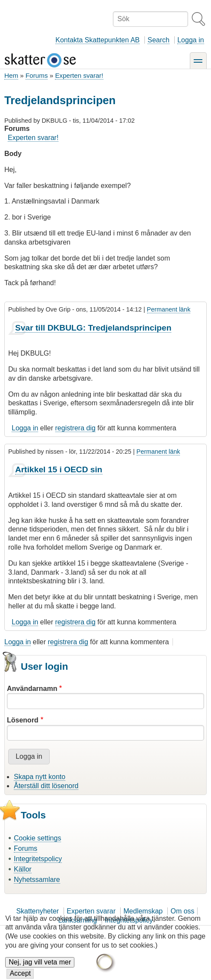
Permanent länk (169, 309)
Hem (11, 75)
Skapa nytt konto (40, 777)
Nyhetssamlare (37, 880)
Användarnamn (32, 689)
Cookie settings (37, 838)
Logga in (190, 40)
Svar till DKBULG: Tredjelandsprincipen (93, 328)
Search (158, 40)
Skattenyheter (37, 911)
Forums (37, 75)
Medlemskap (143, 911)
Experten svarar (91, 911)
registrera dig (75, 428)
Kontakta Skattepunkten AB (98, 40)
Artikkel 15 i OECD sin (59, 469)
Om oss (182, 911)
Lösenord (23, 720)
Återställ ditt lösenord (46, 786)
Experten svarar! (79, 75)
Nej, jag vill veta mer (40, 968)
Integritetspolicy (38, 859)
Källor (23, 869)
